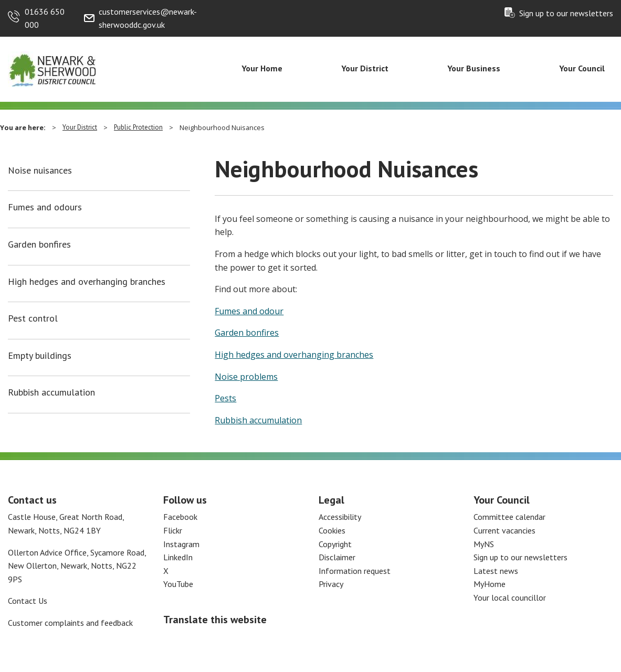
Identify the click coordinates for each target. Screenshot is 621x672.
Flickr (173, 530)
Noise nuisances (40, 170)
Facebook (180, 517)
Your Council (582, 68)
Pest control (33, 318)
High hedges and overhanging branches (87, 282)
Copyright (335, 544)
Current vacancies (504, 530)
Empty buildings (40, 356)
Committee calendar (509, 517)
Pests (225, 398)
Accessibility (340, 517)
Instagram (181, 544)
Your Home (262, 68)
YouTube (178, 584)
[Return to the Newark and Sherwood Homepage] (52, 69)
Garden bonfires (39, 244)
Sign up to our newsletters (566, 13)
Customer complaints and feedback (70, 623)
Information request (355, 571)
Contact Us (28, 601)
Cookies (332, 530)
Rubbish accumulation (51, 392)
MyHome (490, 584)
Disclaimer (337, 557)
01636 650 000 (45, 18)
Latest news (496, 571)
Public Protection (138, 127)
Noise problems (246, 377)
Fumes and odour (249, 311)
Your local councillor (510, 598)
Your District (365, 68)
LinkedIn (178, 557)
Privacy (331, 584)
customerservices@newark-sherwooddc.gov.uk (148, 18)
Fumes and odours (45, 207)
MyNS (484, 544)
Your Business (474, 68)
